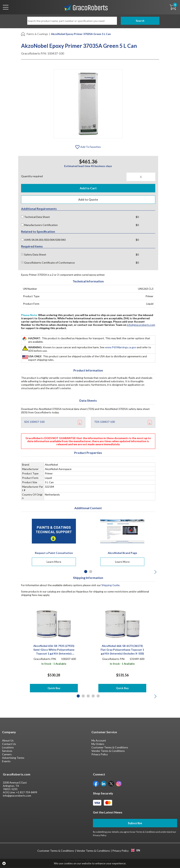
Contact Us (9, 744)
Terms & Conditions (146, 832)
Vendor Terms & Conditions (108, 751)
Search (135, 21)
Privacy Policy (100, 754)
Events (6, 761)
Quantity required (32, 176)
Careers (7, 754)
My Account (99, 741)
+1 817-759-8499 (27, 792)
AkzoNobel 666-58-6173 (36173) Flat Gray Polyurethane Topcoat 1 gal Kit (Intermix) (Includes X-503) (122, 650)
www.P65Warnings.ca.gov (121, 347)
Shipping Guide (111, 585)
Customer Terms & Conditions (110, 748)
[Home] (23, 34)
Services (7, 751)
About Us (8, 741)
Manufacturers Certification (39, 225)
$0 (137, 217)
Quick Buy (54, 688)
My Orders (98, 744)
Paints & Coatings (37, 34)
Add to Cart (88, 188)
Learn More (54, 562)
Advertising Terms (13, 758)
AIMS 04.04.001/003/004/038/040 (43, 240)
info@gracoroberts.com (141, 325)
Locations (8, 748)
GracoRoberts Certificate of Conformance (48, 263)
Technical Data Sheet (35, 217)
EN (136, 851)
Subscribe (135, 823)
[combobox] (136, 851)
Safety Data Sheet (34, 255)
